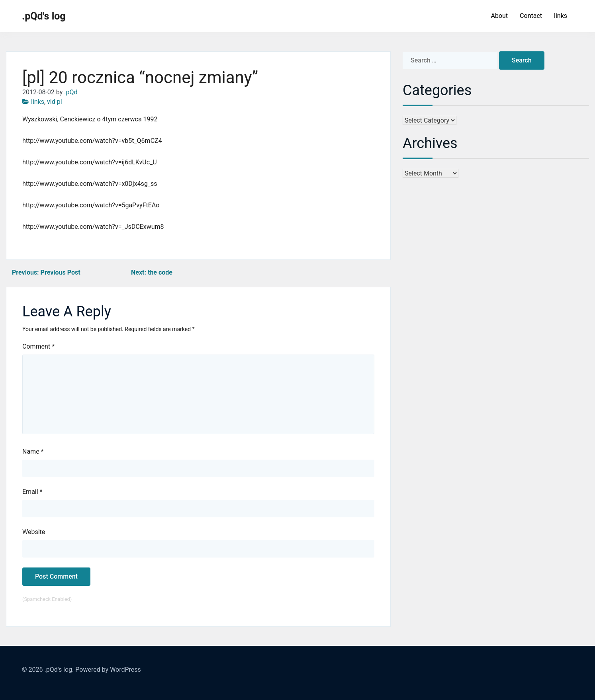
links (561, 16)
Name (33, 451)
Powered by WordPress (108, 670)
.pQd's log (44, 16)
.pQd (71, 92)
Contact (531, 16)
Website (34, 532)
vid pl (55, 102)
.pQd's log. (59, 670)
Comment (38, 346)
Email (32, 492)
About (499, 16)
